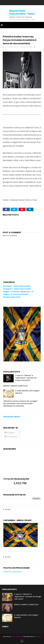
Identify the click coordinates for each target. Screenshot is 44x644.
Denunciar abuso (12, 417)
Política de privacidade (12, 572)
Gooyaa (38, 637)
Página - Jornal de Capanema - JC (18, 292)
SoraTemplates (17, 637)
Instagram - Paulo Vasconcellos (17, 289)
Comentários (11, 437)
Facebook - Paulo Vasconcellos (17, 286)
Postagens (10, 433)
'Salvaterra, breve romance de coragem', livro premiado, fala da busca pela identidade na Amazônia (21, 404)
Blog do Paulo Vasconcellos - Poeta (22, 12)
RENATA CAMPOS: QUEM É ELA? (16, 386)
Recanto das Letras (12, 297)
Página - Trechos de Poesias (16, 294)
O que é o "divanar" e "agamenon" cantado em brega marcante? (26, 378)
